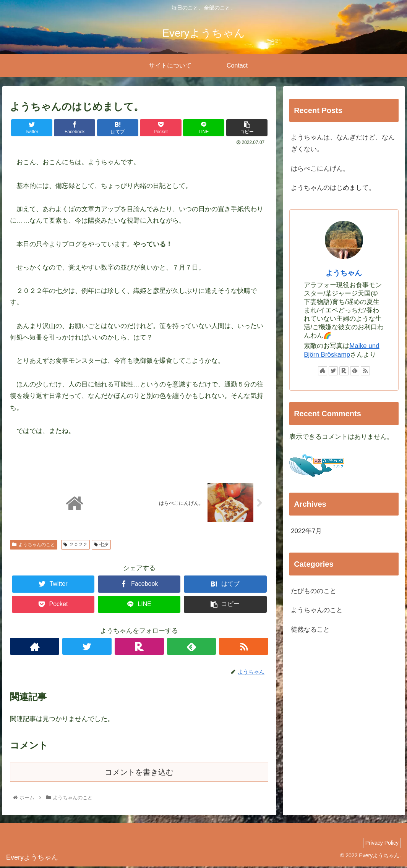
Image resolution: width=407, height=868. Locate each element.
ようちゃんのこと (34, 546)
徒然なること (310, 630)
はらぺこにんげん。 (320, 169)
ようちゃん (344, 273)
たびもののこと (314, 591)
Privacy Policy (380, 844)
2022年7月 (306, 531)
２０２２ (75, 546)
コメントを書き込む (139, 773)
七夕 (101, 546)
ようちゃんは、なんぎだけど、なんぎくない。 (343, 143)
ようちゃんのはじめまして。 (333, 188)
